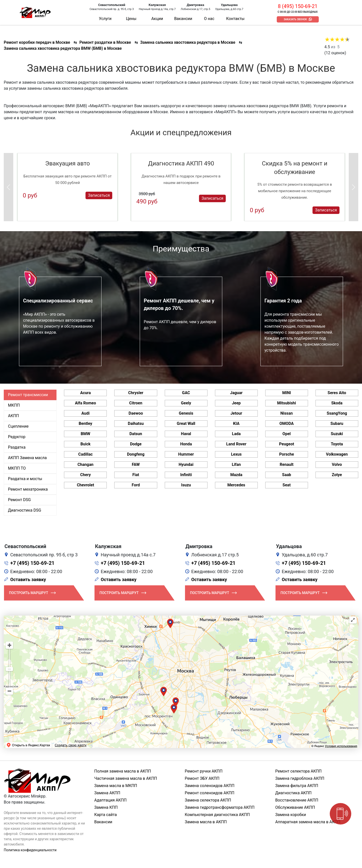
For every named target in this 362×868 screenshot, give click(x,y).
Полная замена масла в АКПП (123, 771)
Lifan (236, 464)
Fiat (136, 475)
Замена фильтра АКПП (297, 786)
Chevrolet (85, 485)
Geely (186, 403)
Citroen (136, 403)
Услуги (105, 19)
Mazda (236, 475)
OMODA (287, 424)
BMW (85, 434)
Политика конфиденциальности (30, 850)
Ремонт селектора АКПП (298, 771)
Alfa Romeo (85, 403)
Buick (85, 444)
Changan (85, 464)
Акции (157, 19)
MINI (287, 393)
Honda (186, 444)
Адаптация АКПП (110, 800)
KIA (236, 424)
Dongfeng (136, 454)
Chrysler (136, 393)
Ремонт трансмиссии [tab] (28, 395)
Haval (186, 434)
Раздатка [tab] (17, 447)
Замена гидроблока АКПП (300, 778)
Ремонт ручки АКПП (204, 771)
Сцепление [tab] (18, 426)
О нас (209, 19)
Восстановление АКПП (297, 800)
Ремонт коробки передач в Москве (37, 42)
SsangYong (337, 413)
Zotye (337, 475)
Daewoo (136, 413)
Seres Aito (337, 393)
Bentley (85, 424)
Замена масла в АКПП (206, 822)
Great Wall (186, 424)
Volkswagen (337, 454)
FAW (136, 464)
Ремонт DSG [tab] (19, 500)
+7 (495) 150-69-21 (32, 563)
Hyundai (186, 464)
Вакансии (183, 19)
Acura (85, 393)
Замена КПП (106, 807)
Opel (287, 434)
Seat (286, 485)
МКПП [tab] (14, 405)
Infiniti (186, 475)
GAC (186, 393)
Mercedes (236, 485)
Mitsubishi (287, 403)
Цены (131, 19)
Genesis (186, 413)
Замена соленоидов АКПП (210, 786)
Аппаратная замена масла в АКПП (308, 822)
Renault (287, 464)
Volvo (337, 464)
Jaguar (236, 393)
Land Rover (236, 444)
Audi (85, 413)
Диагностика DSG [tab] (25, 510)
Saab (286, 475)
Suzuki (337, 434)
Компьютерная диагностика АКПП (217, 815)
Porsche (287, 454)
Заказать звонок (295, 19)
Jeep (236, 403)
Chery (85, 475)
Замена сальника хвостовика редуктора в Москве (188, 42)
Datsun (136, 434)
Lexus (236, 454)
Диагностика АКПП (293, 793)
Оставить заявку (28, 579)
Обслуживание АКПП (295, 807)
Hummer (186, 454)
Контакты (235, 19)
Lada (236, 434)
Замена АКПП (107, 793)
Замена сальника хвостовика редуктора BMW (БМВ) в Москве (63, 48)
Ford (136, 485)
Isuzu (186, 485)
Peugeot (286, 444)
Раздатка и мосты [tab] (25, 479)
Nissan (287, 413)
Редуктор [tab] (17, 437)
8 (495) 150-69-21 (297, 6)
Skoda (337, 403)
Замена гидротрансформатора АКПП (220, 807)
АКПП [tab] (13, 416)
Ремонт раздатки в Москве (105, 42)
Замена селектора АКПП (208, 800)
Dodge (136, 444)
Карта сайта (105, 815)
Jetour (236, 413)
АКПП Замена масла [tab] (27, 458)
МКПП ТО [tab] (17, 468)
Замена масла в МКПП (116, 786)
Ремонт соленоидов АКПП (210, 793)
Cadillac (85, 454)
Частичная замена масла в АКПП (126, 778)
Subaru (337, 424)
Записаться (99, 195)
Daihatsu (136, 424)
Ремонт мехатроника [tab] (28, 489)
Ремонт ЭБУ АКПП (202, 778)
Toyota (337, 444)
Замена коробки (291, 815)
